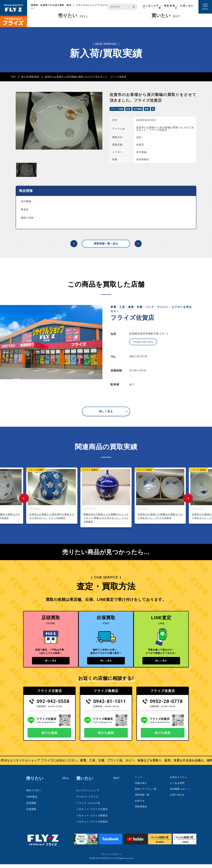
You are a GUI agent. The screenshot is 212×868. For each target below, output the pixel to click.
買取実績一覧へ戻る (106, 244)
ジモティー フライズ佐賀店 (92, 825)
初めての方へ (34, 794)
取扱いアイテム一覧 (146, 793)
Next (188, 498)
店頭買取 (31, 807)
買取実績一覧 (142, 798)
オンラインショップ (88, 794)
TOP (13, 77)
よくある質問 (177, 787)
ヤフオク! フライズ (87, 800)
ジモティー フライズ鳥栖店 (92, 819)
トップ (139, 781)
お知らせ (140, 804)
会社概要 (181, 793)
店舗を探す (141, 787)
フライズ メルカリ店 (88, 807)
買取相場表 (167, 7)
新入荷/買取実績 (30, 77)
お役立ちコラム (178, 781)
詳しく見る (106, 411)
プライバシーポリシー (111, 858)
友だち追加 (49, 737)
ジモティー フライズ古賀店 (92, 813)
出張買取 (31, 813)
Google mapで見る (143, 342)
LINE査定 (32, 800)
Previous (24, 498)
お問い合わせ (184, 7)
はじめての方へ (151, 7)
